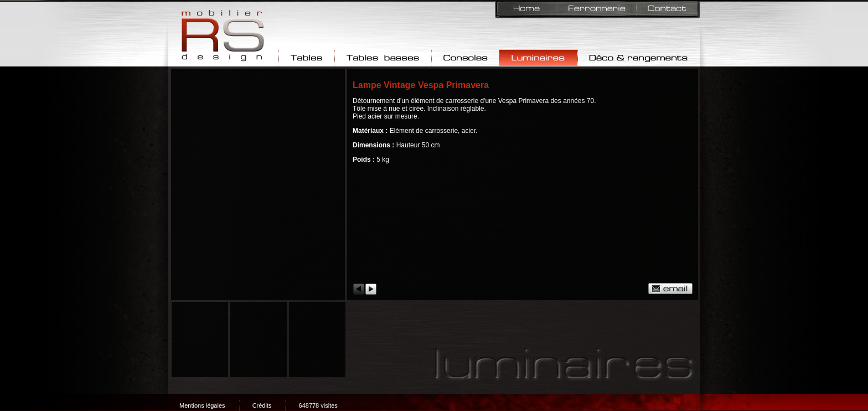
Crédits (262, 405)
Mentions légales (202, 405)
